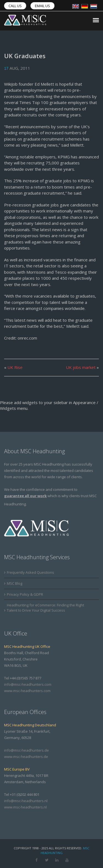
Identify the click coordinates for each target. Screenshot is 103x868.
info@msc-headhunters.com (28, 684)
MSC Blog (15, 583)
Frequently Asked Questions (30, 572)
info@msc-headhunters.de (27, 750)
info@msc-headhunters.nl (26, 801)
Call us (15, 6)
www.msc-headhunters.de (26, 757)
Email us (42, 6)
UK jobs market (81, 367)
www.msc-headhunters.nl (25, 807)
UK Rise (15, 367)
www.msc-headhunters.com (27, 691)
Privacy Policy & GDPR (25, 594)
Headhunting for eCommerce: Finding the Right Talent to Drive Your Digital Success (45, 608)
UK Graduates (25, 56)
